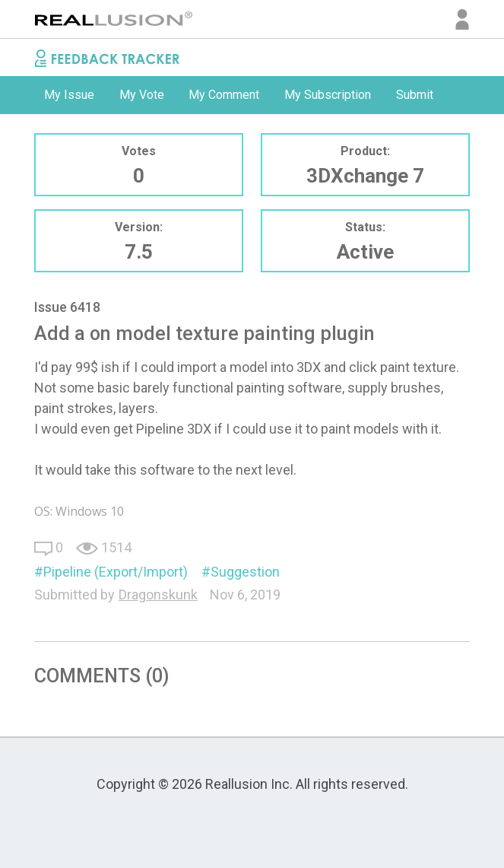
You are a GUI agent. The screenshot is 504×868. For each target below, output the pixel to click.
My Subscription (328, 95)
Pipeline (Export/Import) (116, 572)
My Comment (224, 95)
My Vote (142, 95)
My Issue (69, 95)
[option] (69, 95)
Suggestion (245, 572)
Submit (415, 95)
